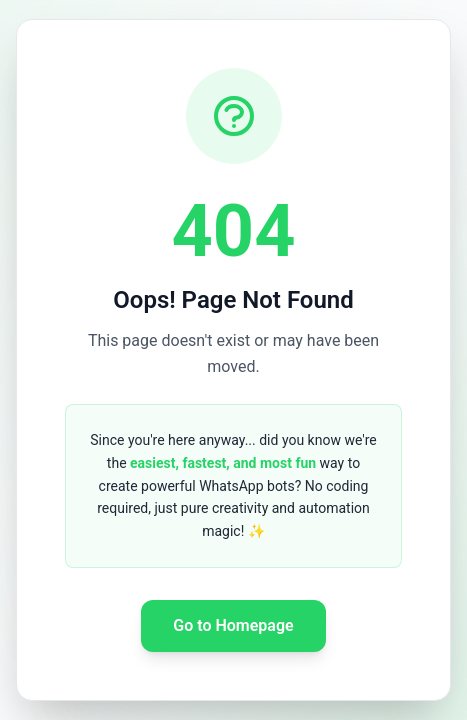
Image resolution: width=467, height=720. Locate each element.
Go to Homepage (233, 625)
